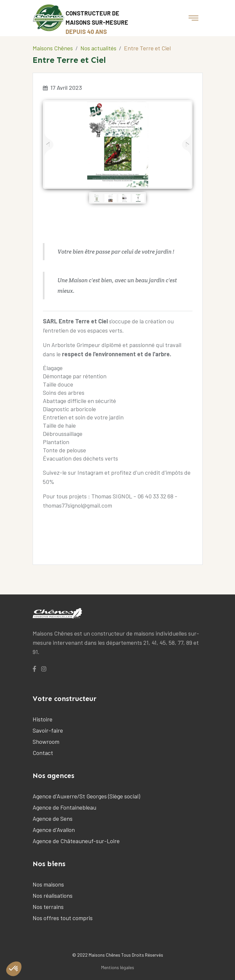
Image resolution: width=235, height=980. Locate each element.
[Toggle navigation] (193, 18)
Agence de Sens (53, 818)
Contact (43, 753)
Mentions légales (118, 967)
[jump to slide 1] (97, 198)
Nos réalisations (53, 895)
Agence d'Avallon (54, 830)
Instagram (90, 472)
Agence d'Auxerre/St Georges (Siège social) (86, 796)
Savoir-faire (48, 730)
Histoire (43, 719)
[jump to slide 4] (138, 198)
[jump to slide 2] (111, 198)
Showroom (46, 741)
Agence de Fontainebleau (64, 807)
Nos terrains (48, 907)
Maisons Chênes (53, 48)
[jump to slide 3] (124, 198)
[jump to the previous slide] (49, 145)
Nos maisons (48, 884)
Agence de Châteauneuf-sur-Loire (76, 841)
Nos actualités (98, 48)
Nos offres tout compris (63, 918)
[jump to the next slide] (186, 145)
